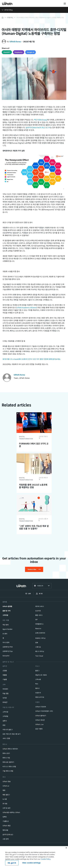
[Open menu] (65, 4)
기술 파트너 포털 (8, 771)
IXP (36, 620)
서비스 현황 (6, 738)
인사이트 (38, 611)
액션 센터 (6, 625)
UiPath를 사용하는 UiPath (11, 812)
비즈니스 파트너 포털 (9, 766)
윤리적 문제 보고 (8, 834)
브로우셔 (38, 693)
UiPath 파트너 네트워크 (10, 749)
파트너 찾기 (6, 753)
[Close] (66, 855)
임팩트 (5, 817)
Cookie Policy (46, 866)
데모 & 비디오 (40, 697)
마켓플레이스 (39, 624)
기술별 (5, 679)
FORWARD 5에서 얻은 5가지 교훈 (34, 445)
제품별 (5, 675)
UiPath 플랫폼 (7, 606)
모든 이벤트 (39, 729)
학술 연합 (6, 693)
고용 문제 (6, 839)
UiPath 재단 (7, 826)
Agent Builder (8, 629)
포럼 (4, 725)
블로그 (37, 671)
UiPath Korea (15, 41)
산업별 (5, 671)
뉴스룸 (5, 799)
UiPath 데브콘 (40, 720)
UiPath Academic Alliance (26, 307)
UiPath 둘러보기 (41, 716)
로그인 (39, 593)
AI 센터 (5, 634)
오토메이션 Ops (8, 651)
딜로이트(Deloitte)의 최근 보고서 (38, 127)
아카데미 (5, 689)
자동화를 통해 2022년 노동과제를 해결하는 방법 (33, 486)
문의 (28, 594)
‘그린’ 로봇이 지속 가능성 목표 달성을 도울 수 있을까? (34, 527)
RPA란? (5, 702)
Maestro (38, 628)
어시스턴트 (6, 642)
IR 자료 (5, 804)
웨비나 (37, 688)
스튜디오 (38, 647)
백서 (37, 684)
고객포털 (5, 716)
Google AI (31, 52)
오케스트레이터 (40, 633)
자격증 (5, 698)
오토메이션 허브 (8, 647)
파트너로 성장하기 (8, 762)
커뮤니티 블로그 (8, 730)
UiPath (39, 724)
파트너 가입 (6, 758)
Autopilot (6, 656)
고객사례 (38, 679)
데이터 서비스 (40, 606)
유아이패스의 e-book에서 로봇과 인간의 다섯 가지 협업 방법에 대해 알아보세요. (32, 359)
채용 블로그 (6, 795)
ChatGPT (7, 52)
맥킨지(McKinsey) (41, 120)
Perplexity (19, 52)
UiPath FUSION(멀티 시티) (44, 711)
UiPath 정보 (7, 781)
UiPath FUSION (41, 707)
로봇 (37, 643)
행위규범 (5, 830)
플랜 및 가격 (6, 611)
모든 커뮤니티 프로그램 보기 (12, 734)
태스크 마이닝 (40, 651)
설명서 (5, 721)
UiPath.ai (6, 786)
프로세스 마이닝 (40, 638)
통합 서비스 (39, 615)
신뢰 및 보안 (6, 808)
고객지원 (5, 615)
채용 (4, 790)
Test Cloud (39, 656)
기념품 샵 (6, 821)
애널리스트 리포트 (41, 675)
